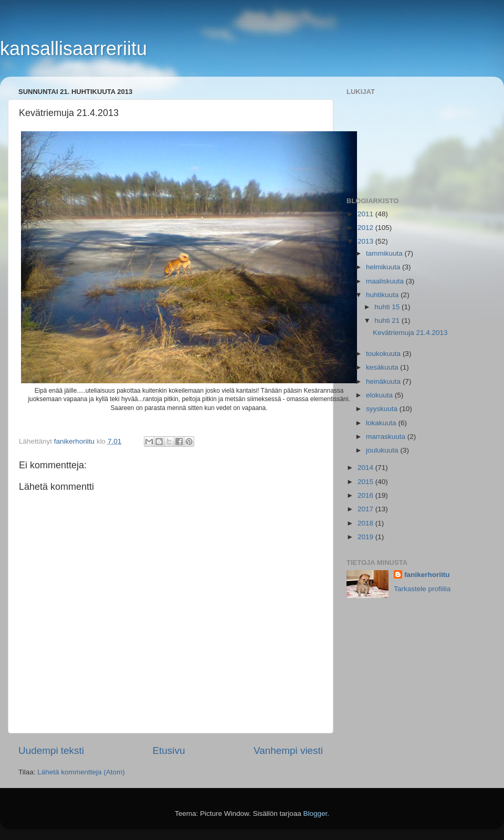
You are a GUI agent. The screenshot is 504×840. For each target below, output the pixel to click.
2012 (366, 228)
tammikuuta (385, 253)
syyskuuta (383, 409)
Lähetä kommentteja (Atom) (81, 772)
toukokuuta (384, 354)
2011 (366, 214)
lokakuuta (382, 423)
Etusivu (169, 750)
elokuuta (380, 395)
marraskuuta (387, 437)
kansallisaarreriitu (73, 49)
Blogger (316, 813)
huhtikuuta (383, 295)
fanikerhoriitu (427, 575)
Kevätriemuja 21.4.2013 (410, 333)
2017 (366, 509)
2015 (366, 482)
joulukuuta (383, 450)
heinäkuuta (384, 381)
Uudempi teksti (51, 750)
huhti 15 (388, 307)
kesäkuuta (383, 367)
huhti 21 (388, 321)
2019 (366, 537)
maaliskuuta (386, 281)
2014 (366, 468)
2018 (366, 523)
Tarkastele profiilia (422, 589)
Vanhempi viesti (288, 750)
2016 (366, 495)
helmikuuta (384, 267)
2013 (366, 241)
